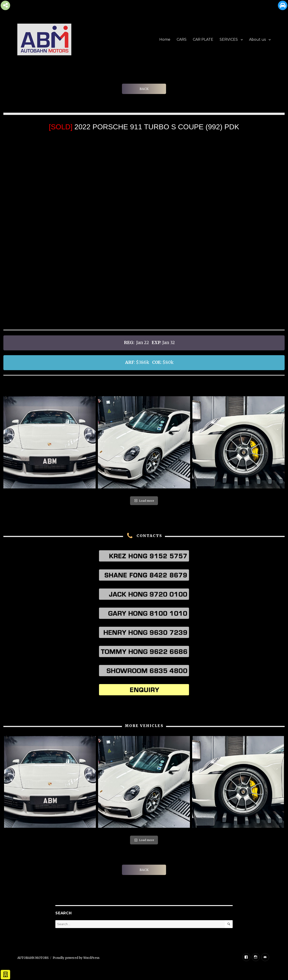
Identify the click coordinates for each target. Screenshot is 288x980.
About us (257, 39)
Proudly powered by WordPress (76, 958)
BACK (144, 89)
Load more (144, 501)
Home (165, 39)
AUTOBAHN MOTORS (33, 958)
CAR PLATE (203, 39)
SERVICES (229, 39)
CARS (182, 39)
